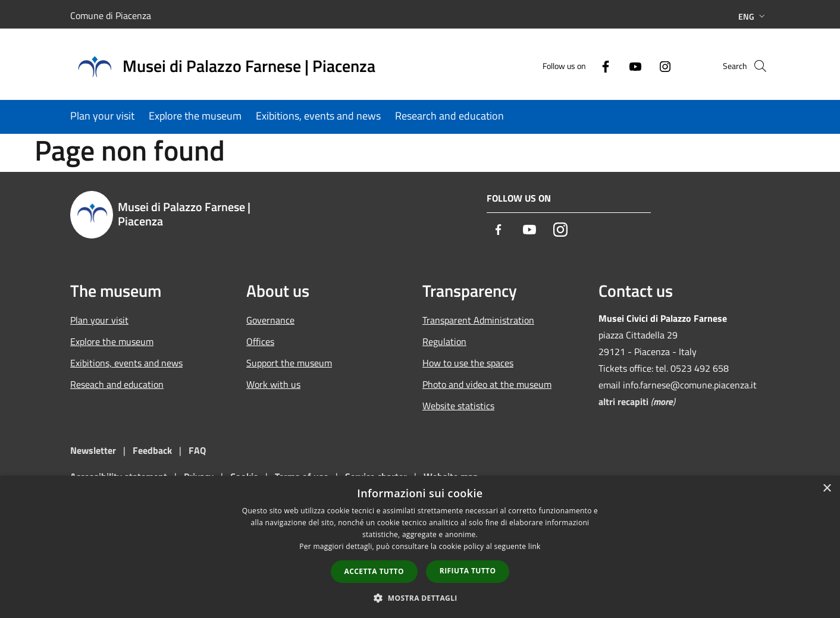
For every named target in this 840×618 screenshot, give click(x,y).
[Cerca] (756, 66)
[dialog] (420, 547)
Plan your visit (99, 320)
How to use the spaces (468, 363)
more (663, 401)
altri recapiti (623, 401)
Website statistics (458, 406)
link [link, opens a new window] (535, 546)
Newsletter (93, 450)
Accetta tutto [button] (374, 571)
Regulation (444, 341)
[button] (420, 598)
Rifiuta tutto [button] (468, 571)
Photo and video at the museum (487, 384)
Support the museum (289, 363)
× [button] (827, 489)
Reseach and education (117, 384)
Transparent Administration (478, 320)
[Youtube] (615, 66)
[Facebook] (585, 66)
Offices (260, 341)
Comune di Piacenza (111, 15)
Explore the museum (112, 341)
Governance (270, 320)
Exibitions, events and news (126, 363)
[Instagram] (645, 66)
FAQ (197, 450)
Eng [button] (753, 16)
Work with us (273, 384)
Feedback (153, 450)
